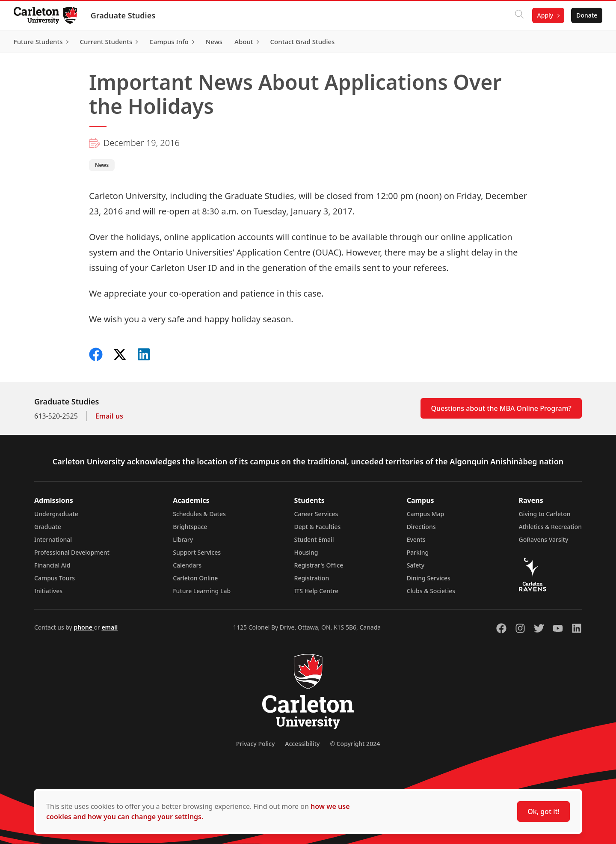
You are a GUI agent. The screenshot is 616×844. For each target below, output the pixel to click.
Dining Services (429, 578)
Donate (587, 15)
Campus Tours (55, 578)
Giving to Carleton (545, 514)
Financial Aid (52, 565)
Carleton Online (195, 578)
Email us (109, 416)
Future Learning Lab (202, 591)
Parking (418, 552)
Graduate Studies (123, 15)
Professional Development (72, 552)
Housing (306, 552)
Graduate (48, 527)
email (110, 627)
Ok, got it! (543, 811)
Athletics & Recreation (550, 527)
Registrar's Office (319, 565)
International (53, 539)
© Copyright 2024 (355, 744)
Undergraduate (56, 514)
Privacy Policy (255, 744)
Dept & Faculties (318, 527)
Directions (421, 527)
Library (183, 539)
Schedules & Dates (199, 514)
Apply (545, 15)
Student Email (314, 539)
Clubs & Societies (431, 591)
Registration (312, 578)
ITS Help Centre (317, 591)
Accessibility (302, 744)
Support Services (197, 552)
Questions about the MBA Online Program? (501, 408)
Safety (416, 565)
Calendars (187, 565)
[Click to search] (519, 15)
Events (416, 539)
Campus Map (426, 514)
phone (84, 627)
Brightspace (190, 527)
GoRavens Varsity (544, 539)
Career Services (316, 514)
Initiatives (48, 591)
